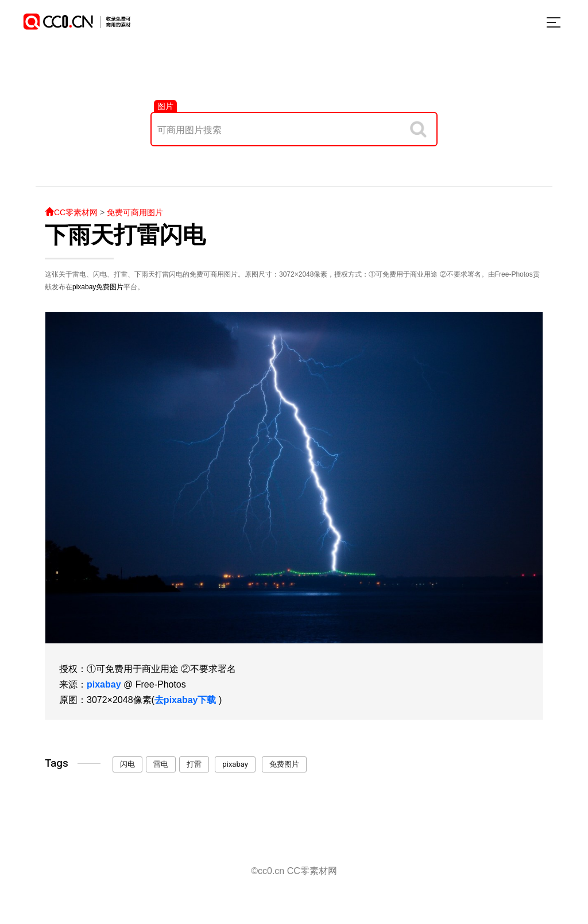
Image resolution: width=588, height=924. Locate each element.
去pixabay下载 (185, 700)
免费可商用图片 (135, 212)
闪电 (127, 764)
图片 (165, 106)
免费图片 (110, 287)
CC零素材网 (71, 212)
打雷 (194, 764)
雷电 (161, 764)
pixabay (84, 287)
